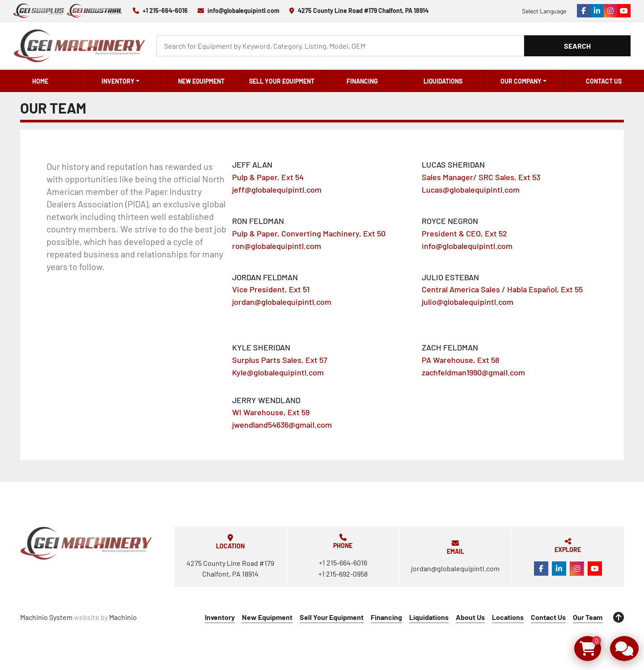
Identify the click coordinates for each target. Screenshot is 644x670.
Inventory (118, 81)
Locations (508, 617)
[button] (121, 81)
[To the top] (619, 617)
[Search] (340, 46)
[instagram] (610, 11)
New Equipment (201, 81)
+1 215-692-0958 (343, 574)
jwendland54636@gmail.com (282, 425)
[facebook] (584, 11)
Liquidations (443, 81)
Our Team (588, 617)
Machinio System (46, 617)
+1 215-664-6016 (165, 11)
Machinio (123, 617)
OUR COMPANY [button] (521, 81)
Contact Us (604, 81)
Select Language (544, 11)
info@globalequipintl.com (244, 11)
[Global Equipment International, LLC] (86, 543)
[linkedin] (597, 11)
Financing (362, 81)
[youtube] (624, 11)
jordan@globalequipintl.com (455, 568)
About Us (470, 617)
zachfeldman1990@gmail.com (473, 372)
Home (40, 81)
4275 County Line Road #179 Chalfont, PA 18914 (363, 11)
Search (577, 46)
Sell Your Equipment (282, 81)
